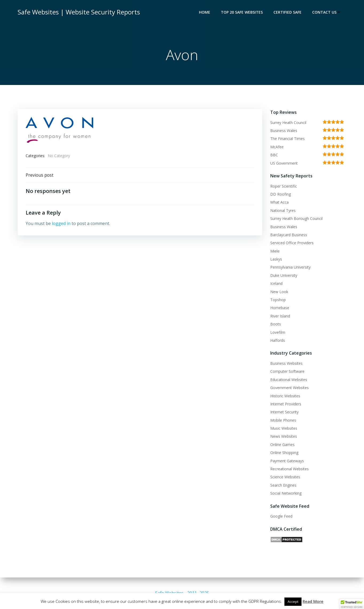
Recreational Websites (289, 469)
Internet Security (284, 412)
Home (205, 12)
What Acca (279, 202)
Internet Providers (286, 404)
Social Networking (286, 493)
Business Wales (284, 131)
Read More (313, 601)
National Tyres (283, 210)
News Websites (284, 436)
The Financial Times (287, 139)
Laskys (276, 259)
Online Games (282, 445)
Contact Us (327, 12)
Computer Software (287, 371)
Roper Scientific (284, 186)
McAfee (277, 147)
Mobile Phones (283, 420)
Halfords (278, 340)
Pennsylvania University (290, 267)
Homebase (280, 308)
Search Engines (283, 485)
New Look (279, 292)
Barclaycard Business (289, 235)
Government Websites (289, 388)
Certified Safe (287, 12)
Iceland (276, 283)
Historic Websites (285, 396)
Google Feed (281, 516)
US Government (284, 163)
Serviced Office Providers (292, 243)
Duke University (284, 275)
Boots (276, 324)
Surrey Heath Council (288, 123)
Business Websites (286, 363)
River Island (280, 316)
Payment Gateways (287, 461)
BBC (274, 155)
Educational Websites (289, 380)
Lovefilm (278, 332)
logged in (61, 223)
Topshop (278, 300)
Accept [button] (293, 602)
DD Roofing (281, 194)
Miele (275, 251)
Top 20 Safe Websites (242, 12)
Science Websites (285, 477)
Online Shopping (284, 453)
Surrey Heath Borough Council (296, 218)
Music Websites (284, 428)
